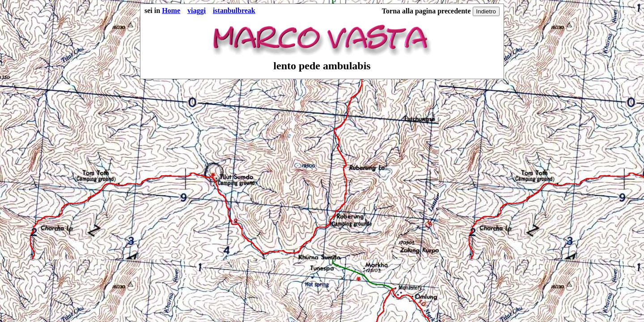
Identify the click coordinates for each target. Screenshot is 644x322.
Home (171, 11)
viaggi (197, 11)
